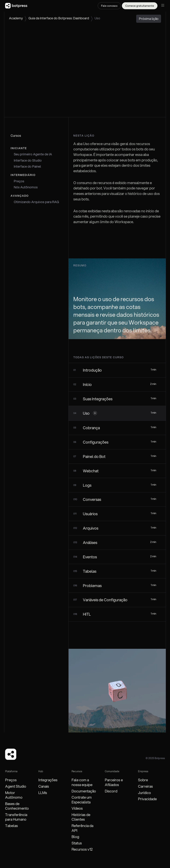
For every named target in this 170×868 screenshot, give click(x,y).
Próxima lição (149, 19)
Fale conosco (109, 6)
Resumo (80, 265)
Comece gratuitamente (140, 6)
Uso (97, 18)
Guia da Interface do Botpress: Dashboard (59, 18)
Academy (16, 18)
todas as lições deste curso (99, 357)
